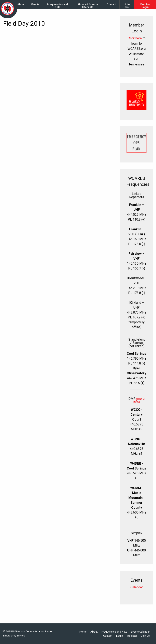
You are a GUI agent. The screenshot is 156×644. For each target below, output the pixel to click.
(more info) (139, 400)
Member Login (145, 6)
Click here (135, 38)
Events (35, 4)
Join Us (127, 6)
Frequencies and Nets (57, 6)
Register (132, 636)
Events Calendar (140, 632)
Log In (120, 636)
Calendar (137, 587)
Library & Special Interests (88, 6)
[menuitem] (21, 5)
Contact (111, 4)
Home (83, 632)
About (21, 4)
